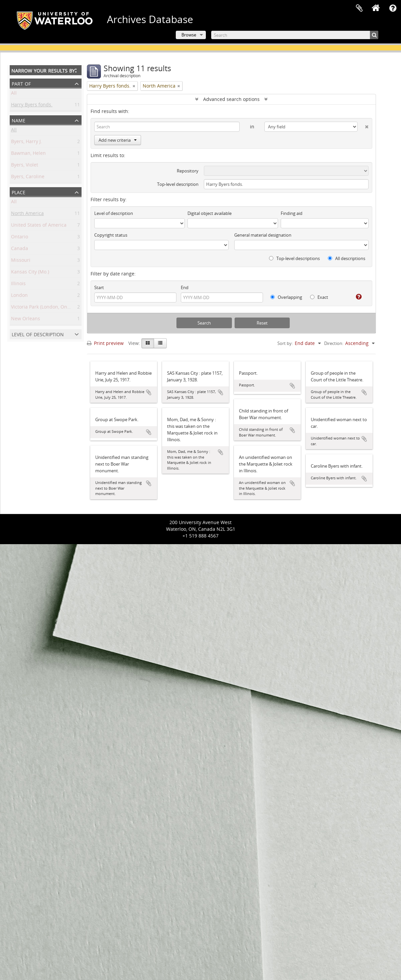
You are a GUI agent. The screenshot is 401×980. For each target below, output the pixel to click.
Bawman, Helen (28, 154)
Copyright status (111, 235)
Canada (20, 250)
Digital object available (210, 213)
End (185, 287)
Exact (319, 297)
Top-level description (178, 184)
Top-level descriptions (294, 258)
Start (99, 287)
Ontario (20, 238)
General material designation (263, 235)
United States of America (39, 226)
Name (19, 120)
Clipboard (359, 8)
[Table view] (160, 343)
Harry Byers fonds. (32, 106)
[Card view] (148, 343)
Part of (21, 83)
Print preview (105, 343)
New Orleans (26, 320)
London (19, 296)
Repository (188, 171)
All (14, 94)
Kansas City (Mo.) (30, 273)
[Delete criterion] (363, 125)
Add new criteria (118, 140)
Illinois (18, 285)
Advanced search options (231, 99)
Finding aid (292, 213)
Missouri (21, 261)
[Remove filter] (134, 86)
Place (19, 192)
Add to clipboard (149, 392)
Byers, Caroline (28, 178)
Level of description (38, 334)
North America (27, 214)
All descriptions (347, 258)
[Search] (295, 35)
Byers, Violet (25, 166)
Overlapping (286, 297)
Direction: (334, 343)
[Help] (356, 297)
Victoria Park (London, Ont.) (41, 308)
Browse (189, 35)
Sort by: (285, 343)
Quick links (393, 8)
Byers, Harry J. (27, 143)
